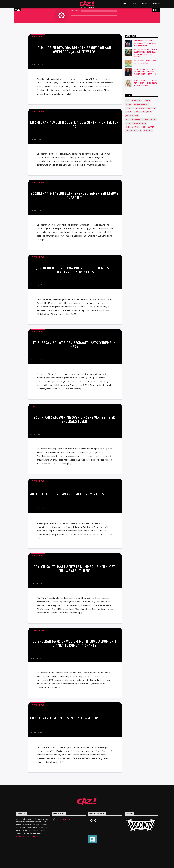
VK (150, 131)
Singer (129, 131)
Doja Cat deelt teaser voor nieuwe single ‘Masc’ (145, 62)
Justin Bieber (132, 116)
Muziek (137, 123)
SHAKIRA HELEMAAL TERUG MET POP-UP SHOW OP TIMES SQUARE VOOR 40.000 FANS (146, 83)
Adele (147, 100)
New (144, 123)
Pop (143, 127)
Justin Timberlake (134, 119)
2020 (134, 100)
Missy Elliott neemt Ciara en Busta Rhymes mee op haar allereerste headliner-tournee (146, 53)
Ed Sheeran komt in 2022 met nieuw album (64, 718)
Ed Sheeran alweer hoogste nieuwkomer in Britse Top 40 (74, 125)
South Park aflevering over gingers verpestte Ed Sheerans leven (74, 420)
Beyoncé (130, 108)
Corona (152, 108)
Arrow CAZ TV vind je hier (27, 837)
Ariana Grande (141, 104)
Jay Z (149, 112)
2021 (140, 100)
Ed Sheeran (139, 112)
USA (145, 131)
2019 (128, 100)
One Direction (132, 127)
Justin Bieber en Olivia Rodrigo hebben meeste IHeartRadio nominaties (74, 270)
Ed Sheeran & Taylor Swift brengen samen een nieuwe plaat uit (74, 196)
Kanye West (150, 119)
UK (135, 131)
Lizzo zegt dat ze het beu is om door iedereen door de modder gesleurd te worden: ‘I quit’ (146, 73)
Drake (128, 112)
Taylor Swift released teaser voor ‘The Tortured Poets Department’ (145, 43)
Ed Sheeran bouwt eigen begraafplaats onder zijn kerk (74, 345)
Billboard (141, 108)
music (128, 123)
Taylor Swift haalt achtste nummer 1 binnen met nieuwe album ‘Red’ (74, 569)
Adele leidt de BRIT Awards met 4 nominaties (67, 494)
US (140, 131)
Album (129, 104)
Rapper (151, 127)
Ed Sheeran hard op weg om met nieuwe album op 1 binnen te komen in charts (74, 644)
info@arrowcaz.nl (63, 819)
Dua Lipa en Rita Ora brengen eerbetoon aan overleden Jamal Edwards (74, 50)
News (42, 37)
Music (35, 37)
